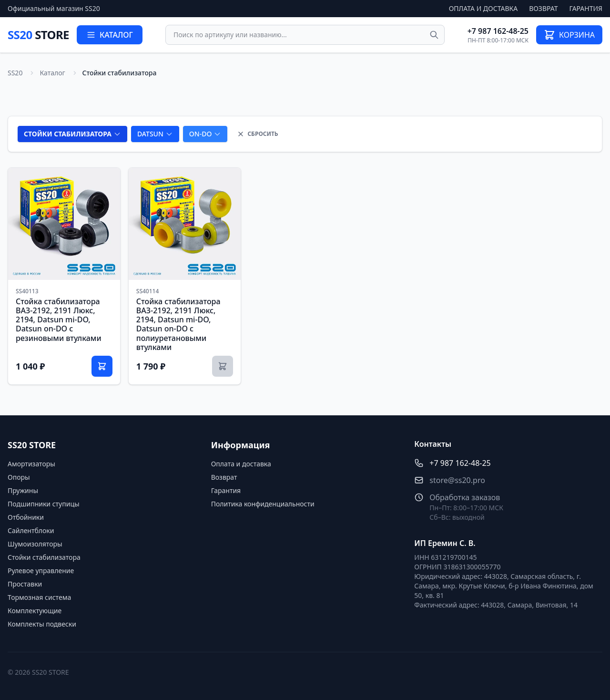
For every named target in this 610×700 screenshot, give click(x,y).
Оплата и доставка (483, 8)
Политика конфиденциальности (263, 504)
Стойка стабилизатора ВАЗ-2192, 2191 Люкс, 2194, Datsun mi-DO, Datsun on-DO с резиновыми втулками (59, 320)
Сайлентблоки (31, 530)
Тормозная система (39, 597)
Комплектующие (35, 611)
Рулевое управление (41, 571)
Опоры (19, 477)
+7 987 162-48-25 (498, 31)
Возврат (543, 8)
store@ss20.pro (457, 480)
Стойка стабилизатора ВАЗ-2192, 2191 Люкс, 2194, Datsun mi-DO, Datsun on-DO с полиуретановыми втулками (178, 324)
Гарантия (586, 8)
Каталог (52, 73)
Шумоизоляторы (35, 544)
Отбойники (26, 517)
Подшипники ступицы (44, 504)
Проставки (25, 584)
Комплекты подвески (42, 624)
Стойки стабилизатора (44, 557)
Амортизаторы (31, 464)
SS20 (38, 35)
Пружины (23, 490)
